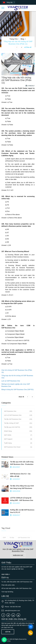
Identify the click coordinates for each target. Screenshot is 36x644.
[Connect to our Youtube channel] (18, 615)
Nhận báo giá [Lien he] (18, 555)
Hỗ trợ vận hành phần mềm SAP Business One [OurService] (17, 588)
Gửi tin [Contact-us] (8, 632)
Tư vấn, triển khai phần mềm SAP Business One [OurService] (17, 582)
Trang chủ (13, 39)
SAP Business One (8, 343)
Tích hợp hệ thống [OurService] (7, 592)
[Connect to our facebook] (3, 615)
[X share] (22, 47)
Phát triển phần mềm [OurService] (8, 585)
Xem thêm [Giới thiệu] (6, 574)
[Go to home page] (18, 545)
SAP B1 (30, 365)
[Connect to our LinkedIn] (13, 615)
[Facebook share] (17, 47)
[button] (3, 8)
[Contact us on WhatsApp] (4, 640)
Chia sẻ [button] (29, 47)
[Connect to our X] (8, 615)
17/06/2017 (30, 101)
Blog (22, 39)
